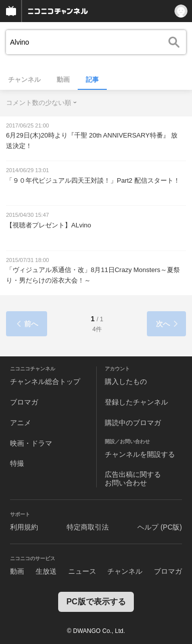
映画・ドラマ (31, 443)
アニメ (21, 423)
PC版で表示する (96, 602)
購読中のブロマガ (133, 423)
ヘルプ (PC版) (160, 527)
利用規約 (24, 527)
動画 (63, 80)
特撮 (17, 463)
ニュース (82, 571)
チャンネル (24, 80)
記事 (92, 80)
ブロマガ (24, 402)
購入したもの (126, 381)
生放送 (46, 571)
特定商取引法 (88, 527)
